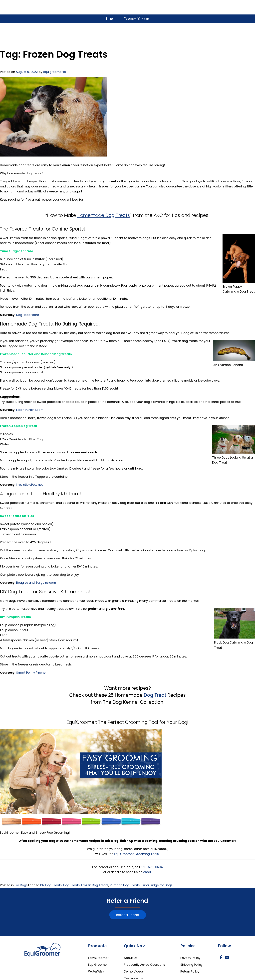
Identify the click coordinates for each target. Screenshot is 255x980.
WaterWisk (182, 32)
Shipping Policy (191, 965)
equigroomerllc (54, 72)
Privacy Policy (190, 958)
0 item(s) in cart (137, 19)
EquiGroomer (153, 32)
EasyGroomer (121, 32)
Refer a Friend (128, 915)
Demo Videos (134, 971)
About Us (131, 958)
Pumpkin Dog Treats (125, 885)
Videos (207, 32)
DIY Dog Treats (51, 885)
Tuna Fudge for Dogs (157, 885)
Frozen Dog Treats (95, 885)
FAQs (227, 32)
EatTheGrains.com (30, 410)
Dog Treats (72, 885)
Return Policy (190, 971)
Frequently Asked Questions (144, 965)
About (247, 32)
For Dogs (21, 885)
